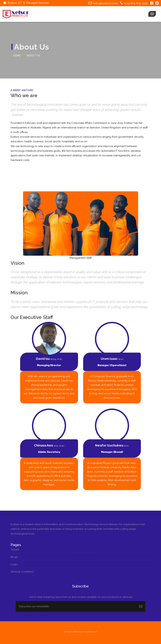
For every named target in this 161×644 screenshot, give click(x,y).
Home (17, 56)
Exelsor (93, 632)
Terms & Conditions (23, 572)
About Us (33, 56)
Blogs (15, 557)
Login (15, 564)
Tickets (16, 550)
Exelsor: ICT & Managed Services (26, 3)
